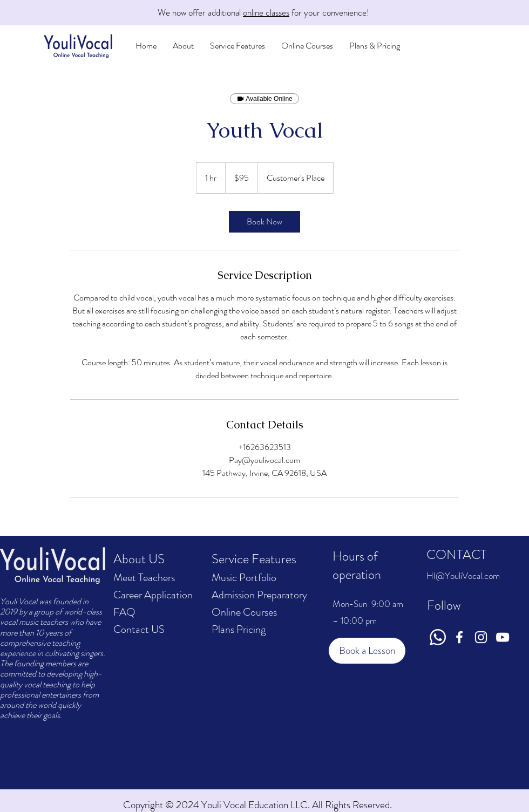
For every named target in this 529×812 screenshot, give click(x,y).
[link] (264, 222)
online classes (266, 12)
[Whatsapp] (438, 637)
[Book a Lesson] (367, 651)
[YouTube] (503, 637)
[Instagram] (481, 637)
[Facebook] (459, 637)
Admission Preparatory (259, 595)
